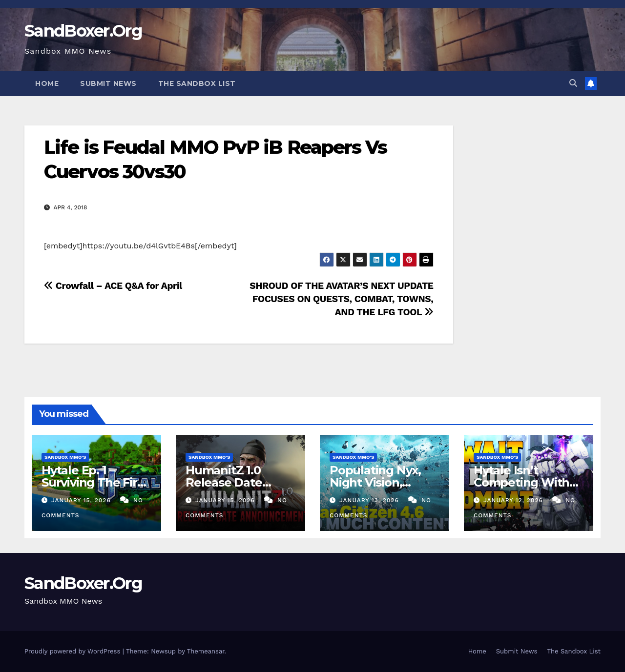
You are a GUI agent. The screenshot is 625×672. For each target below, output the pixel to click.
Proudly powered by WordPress (73, 651)
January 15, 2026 (82, 500)
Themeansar (206, 651)
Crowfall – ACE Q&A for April (113, 286)
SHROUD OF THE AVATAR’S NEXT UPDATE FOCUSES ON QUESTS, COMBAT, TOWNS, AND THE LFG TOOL (341, 299)
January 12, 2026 (514, 500)
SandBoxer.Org (83, 31)
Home (47, 83)
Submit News (108, 83)
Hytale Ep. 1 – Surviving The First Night (94, 482)
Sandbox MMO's (65, 457)
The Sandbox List (197, 83)
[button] (573, 83)
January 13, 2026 (370, 500)
